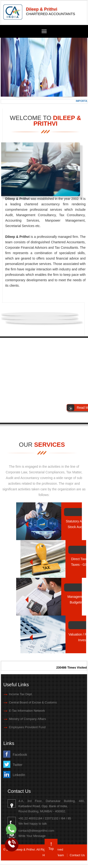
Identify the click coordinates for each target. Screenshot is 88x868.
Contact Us (77, 855)
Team (60, 855)
